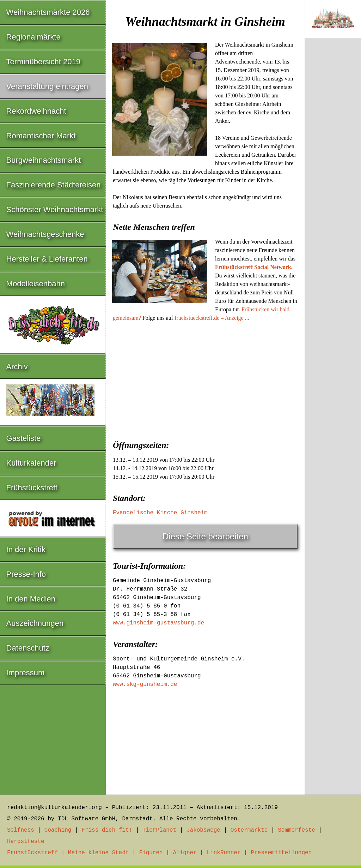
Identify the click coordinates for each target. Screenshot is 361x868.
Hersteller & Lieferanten (47, 259)
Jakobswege (203, 830)
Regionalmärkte (33, 37)
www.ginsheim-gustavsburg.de (158, 623)
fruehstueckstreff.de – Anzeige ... (212, 318)
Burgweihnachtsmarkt (44, 160)
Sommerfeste (296, 830)
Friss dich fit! (107, 830)
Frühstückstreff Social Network (253, 267)
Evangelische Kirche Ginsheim (160, 513)
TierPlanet (159, 830)
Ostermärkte (249, 830)
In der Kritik (26, 549)
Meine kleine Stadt (99, 853)
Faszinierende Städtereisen (54, 185)
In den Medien (31, 599)
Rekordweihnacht (36, 111)
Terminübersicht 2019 (43, 62)
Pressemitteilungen (281, 853)
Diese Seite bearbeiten (205, 536)
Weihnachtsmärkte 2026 (48, 12)
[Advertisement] (205, 379)
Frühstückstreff (32, 488)
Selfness (21, 830)
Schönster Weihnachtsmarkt (55, 209)
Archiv (17, 367)
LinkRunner (224, 853)
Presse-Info (26, 574)
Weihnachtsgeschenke (45, 234)
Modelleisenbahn (36, 284)
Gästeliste (24, 438)
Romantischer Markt (41, 136)
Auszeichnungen (35, 623)
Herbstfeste (26, 842)
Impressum (26, 673)
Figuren (151, 853)
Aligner (185, 853)
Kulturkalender (31, 463)
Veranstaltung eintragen (47, 86)
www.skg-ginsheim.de (145, 684)
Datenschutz (28, 648)
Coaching (58, 830)
